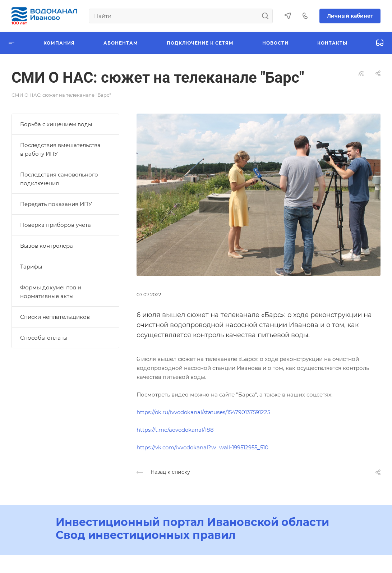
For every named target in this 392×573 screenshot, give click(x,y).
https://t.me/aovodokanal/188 (175, 430)
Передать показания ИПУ (56, 204)
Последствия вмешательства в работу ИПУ (60, 149)
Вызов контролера (47, 246)
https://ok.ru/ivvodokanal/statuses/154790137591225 (203, 412)
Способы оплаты (44, 338)
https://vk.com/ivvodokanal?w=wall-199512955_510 (202, 447)
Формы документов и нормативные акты (51, 292)
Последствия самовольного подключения (59, 179)
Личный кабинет (350, 16)
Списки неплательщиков (55, 317)
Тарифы (31, 267)
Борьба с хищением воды (56, 124)
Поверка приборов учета (56, 225)
